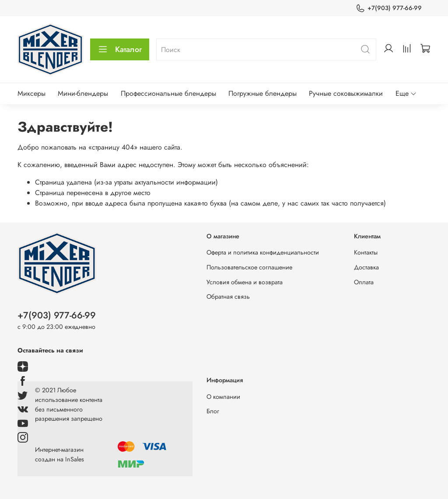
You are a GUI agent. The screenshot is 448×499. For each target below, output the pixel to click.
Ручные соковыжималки (346, 93)
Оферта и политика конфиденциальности (263, 252)
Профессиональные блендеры (168, 93)
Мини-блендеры (83, 93)
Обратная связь (228, 297)
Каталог (120, 49)
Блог (213, 411)
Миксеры (31, 93)
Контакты (366, 252)
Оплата (364, 282)
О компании (223, 397)
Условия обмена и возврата (245, 282)
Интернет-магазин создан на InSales (59, 454)
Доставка (366, 267)
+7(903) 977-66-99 (389, 8)
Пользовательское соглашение (249, 267)
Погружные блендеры (262, 93)
